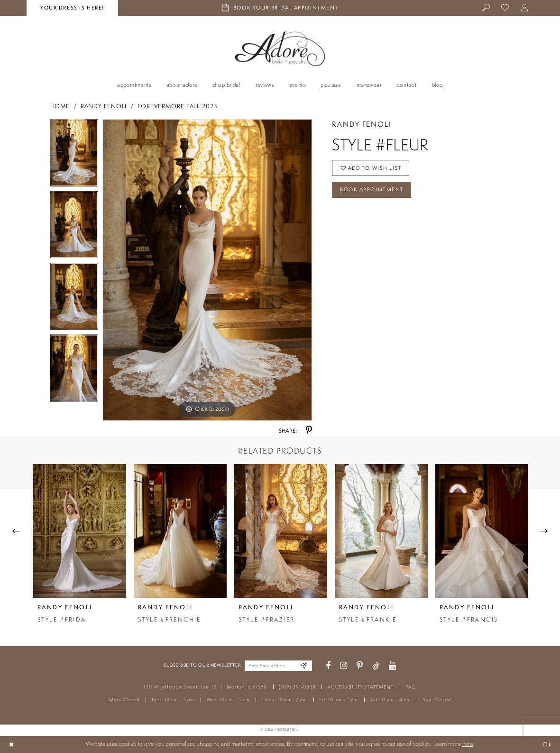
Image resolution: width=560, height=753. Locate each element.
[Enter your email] (278, 666)
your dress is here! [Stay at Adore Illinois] (72, 8)
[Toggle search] (486, 8)
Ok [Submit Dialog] (547, 744)
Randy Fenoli (104, 106)
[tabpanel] (74, 155)
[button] (525, 8)
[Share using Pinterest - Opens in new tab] (309, 431)
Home (60, 106)
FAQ (411, 687)
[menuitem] (486, 8)
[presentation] (80, 531)
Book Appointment (372, 190)
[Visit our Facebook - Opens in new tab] (328, 666)
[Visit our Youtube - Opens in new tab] (393, 666)
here (468, 744)
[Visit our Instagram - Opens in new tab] (344, 666)
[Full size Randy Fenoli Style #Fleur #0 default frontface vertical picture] (207, 270)
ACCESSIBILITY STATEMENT (361, 687)
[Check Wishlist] (506, 8)
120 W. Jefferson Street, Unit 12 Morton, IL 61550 (205, 687)
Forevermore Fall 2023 (178, 106)
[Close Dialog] (11, 744)
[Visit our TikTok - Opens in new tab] (376, 666)
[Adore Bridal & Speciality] (280, 49)
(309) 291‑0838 (297, 687)
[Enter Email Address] (303, 666)
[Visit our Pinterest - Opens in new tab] (360, 666)
